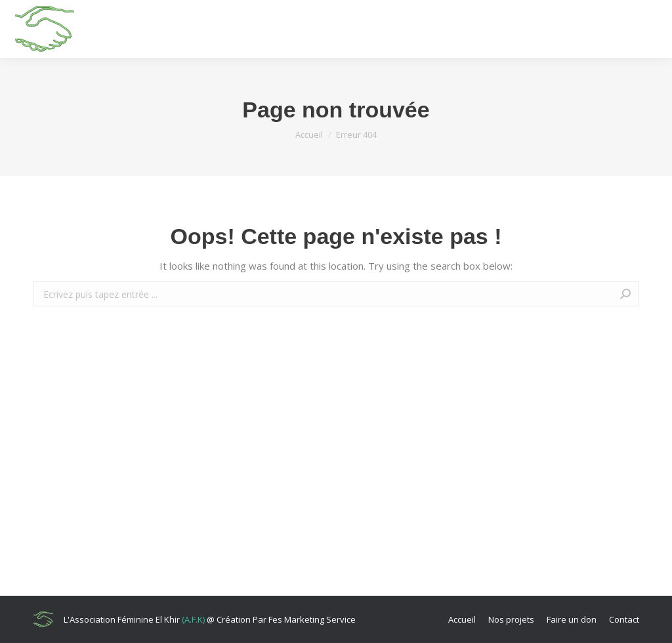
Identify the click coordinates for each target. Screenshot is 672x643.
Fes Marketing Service (312, 619)
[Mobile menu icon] (650, 29)
